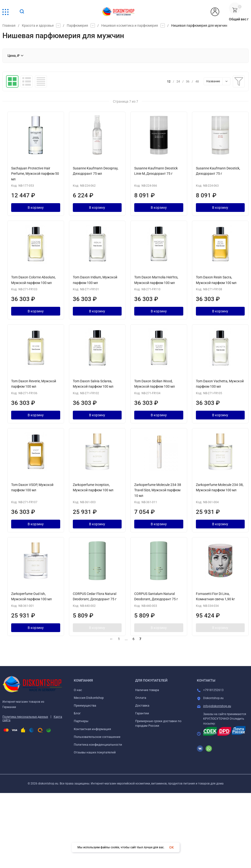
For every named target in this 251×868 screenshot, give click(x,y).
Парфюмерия (77, 25)
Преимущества (85, 705)
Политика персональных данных (25, 717)
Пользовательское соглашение (97, 737)
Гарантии (142, 713)
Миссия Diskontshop (89, 698)
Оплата (141, 698)
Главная (9, 25)
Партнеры (81, 721)
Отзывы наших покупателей (95, 752)
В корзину (36, 208)
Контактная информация (92, 729)
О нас (78, 690)
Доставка (142, 705)
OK (172, 847)
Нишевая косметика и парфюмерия (130, 25)
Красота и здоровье (38, 25)
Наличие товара (147, 690)
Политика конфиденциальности (98, 745)
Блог (77, 713)
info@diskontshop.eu (217, 706)
